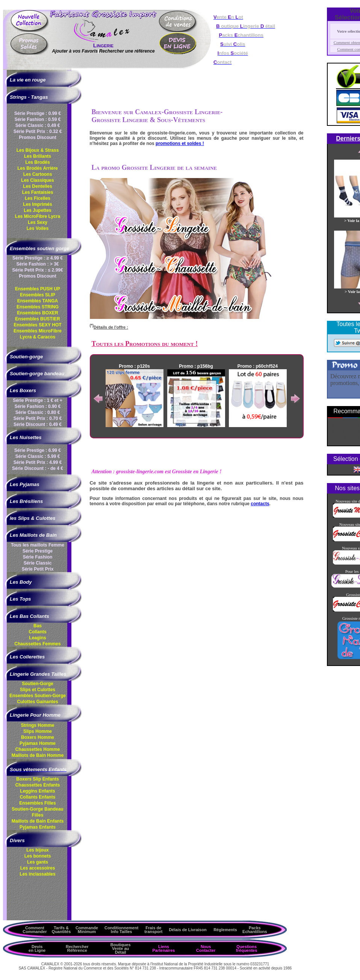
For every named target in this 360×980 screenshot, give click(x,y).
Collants (37, 632)
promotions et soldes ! (180, 143)
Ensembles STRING (38, 307)
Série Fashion (38, 557)
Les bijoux (37, 850)
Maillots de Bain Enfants (38, 821)
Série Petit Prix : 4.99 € (38, 462)
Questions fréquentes (247, 948)
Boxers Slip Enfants (37, 779)
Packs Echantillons (255, 930)
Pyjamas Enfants (38, 827)
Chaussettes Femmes (37, 644)
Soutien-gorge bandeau (37, 374)
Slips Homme (38, 731)
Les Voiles (38, 228)
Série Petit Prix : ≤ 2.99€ (37, 270)
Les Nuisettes (26, 437)
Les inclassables (37, 874)
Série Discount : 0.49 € (38, 424)
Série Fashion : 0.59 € (38, 119)
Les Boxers (23, 390)
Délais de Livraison (188, 930)
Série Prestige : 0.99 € (38, 113)
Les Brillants (38, 156)
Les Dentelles (37, 186)
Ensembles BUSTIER (37, 319)
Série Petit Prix (38, 569)
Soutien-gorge (26, 357)
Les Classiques (37, 180)
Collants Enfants (38, 797)
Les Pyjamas (25, 484)
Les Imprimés (37, 204)
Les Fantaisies (38, 192)
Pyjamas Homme (38, 743)
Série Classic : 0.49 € (38, 125)
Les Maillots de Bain (33, 535)
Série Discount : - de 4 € (38, 468)
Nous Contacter (206, 948)
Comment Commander (35, 930)
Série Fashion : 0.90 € (38, 406)
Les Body (21, 582)
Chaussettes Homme (38, 749)
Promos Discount (37, 137)
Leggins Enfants (37, 791)
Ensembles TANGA (38, 301)
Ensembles (38, 696)
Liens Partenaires (163, 948)
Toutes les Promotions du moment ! (145, 344)
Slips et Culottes (38, 690)
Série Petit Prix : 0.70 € (38, 418)
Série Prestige (38, 551)
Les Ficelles (38, 198)
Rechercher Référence (77, 948)
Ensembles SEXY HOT (37, 325)
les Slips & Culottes (33, 518)
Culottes (37, 702)
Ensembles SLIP (37, 295)
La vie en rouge (28, 80)
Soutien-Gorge (37, 684)
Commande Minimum (87, 930)
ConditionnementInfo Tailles (121, 930)
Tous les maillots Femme (38, 545)
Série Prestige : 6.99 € (38, 450)
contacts (260, 504)
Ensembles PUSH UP (38, 289)
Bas (38, 626)
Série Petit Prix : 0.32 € (38, 131)
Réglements (225, 930)
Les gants (38, 862)
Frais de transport (153, 930)
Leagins (37, 638)
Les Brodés (37, 162)
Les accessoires (38, 868)
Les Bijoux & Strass (38, 150)
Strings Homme (38, 725)
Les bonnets (38, 856)
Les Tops (20, 599)
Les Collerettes (27, 657)
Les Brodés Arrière (38, 168)
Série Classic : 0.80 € (38, 412)
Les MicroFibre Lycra (38, 216)
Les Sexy (38, 222)
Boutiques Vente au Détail (121, 948)
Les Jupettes (37, 210)
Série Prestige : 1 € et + (38, 400)
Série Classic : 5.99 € (38, 456)
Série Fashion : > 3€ (37, 264)
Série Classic (38, 563)
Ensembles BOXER (37, 313)
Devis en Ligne (37, 948)
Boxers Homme (38, 737)
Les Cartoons (38, 174)
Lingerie (103, 45)
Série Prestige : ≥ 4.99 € (38, 258)
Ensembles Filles (37, 803)
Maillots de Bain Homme (38, 755)
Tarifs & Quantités (61, 930)
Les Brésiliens (26, 501)
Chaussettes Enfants (38, 785)
